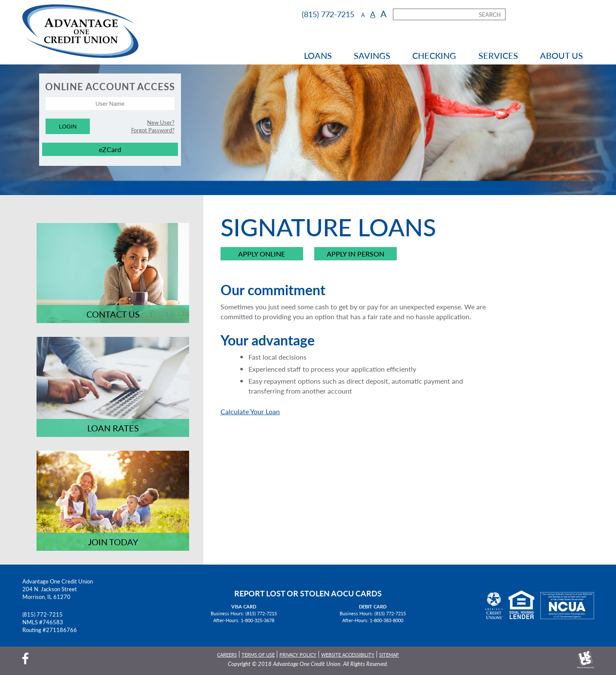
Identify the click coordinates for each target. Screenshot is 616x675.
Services (498, 55)
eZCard (110, 149)
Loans (318, 55)
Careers (227, 654)
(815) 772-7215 (43, 614)
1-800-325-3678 (257, 620)
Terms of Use (258, 654)
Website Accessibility (348, 654)
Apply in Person (356, 254)
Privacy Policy (298, 654)
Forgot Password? (153, 130)
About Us (561, 55)
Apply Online (262, 254)
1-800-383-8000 (386, 620)
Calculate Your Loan (250, 411)
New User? (161, 122)
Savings (372, 55)
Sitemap (389, 654)
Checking (434, 55)
